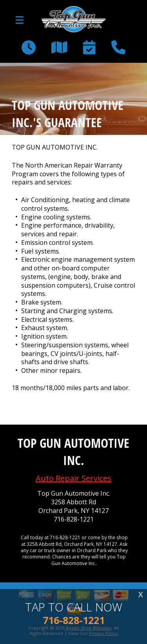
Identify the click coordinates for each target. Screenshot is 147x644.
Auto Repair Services (73, 478)
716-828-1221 (74, 519)
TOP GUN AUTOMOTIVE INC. (55, 147)
